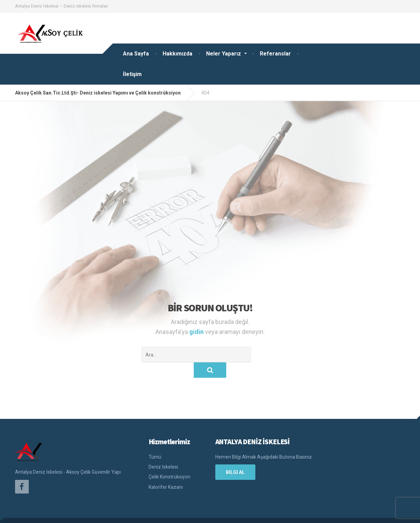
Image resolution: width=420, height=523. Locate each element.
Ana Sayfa (136, 54)
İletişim (132, 74)
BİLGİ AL (235, 457)
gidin (197, 332)
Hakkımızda (177, 54)
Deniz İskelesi (163, 451)
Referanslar (275, 54)
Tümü (155, 441)
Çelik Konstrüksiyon (169, 461)
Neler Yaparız (224, 54)
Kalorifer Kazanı (166, 472)
